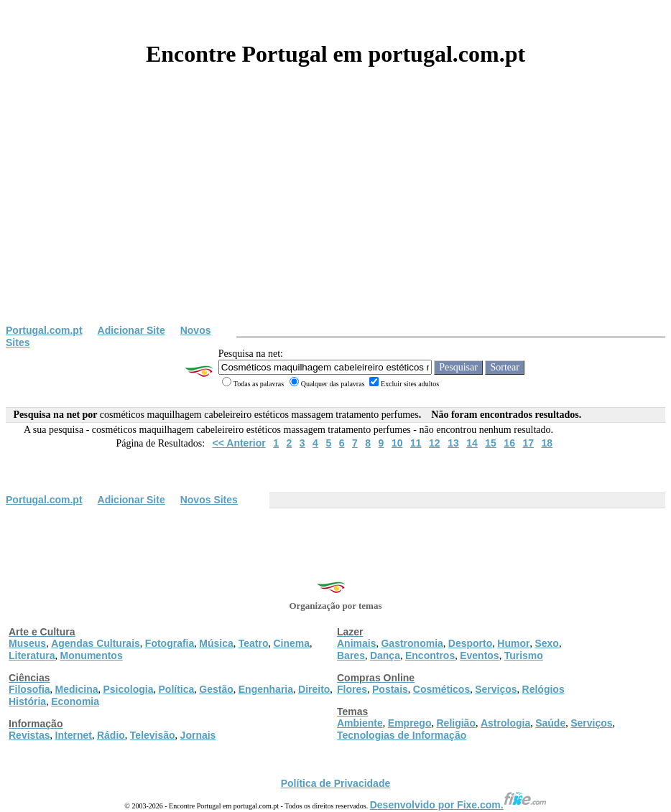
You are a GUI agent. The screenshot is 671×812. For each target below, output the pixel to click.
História (27, 701)
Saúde (550, 723)
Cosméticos (441, 689)
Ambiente (360, 723)
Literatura (32, 655)
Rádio (111, 735)
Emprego (410, 723)
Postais (390, 689)
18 (547, 443)
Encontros (430, 655)
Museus (27, 643)
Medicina (77, 689)
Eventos (479, 655)
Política (177, 689)
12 (435, 443)
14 (472, 443)
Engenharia (266, 689)
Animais (356, 643)
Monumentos (92, 655)
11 (416, 443)
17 (528, 443)
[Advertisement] (335, 217)
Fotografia (170, 643)
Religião (455, 723)
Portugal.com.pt (44, 330)
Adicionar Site (131, 330)
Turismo (524, 655)
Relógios (543, 689)
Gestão (216, 689)
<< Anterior (239, 443)
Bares (351, 655)
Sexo (546, 643)
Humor (513, 643)
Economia (75, 701)
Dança (385, 655)
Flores (352, 689)
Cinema (292, 643)
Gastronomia (412, 643)
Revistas (29, 735)
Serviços (496, 689)
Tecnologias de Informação (402, 735)
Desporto (470, 643)
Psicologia (128, 689)
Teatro (254, 643)
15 (491, 443)
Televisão (153, 735)
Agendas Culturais (96, 643)
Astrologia (505, 723)
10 (397, 443)
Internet (74, 735)
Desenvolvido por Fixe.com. (458, 805)
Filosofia (29, 689)
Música (216, 643)
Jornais (198, 735)
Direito (314, 689)
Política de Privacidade (336, 783)
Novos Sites (209, 500)
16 (509, 443)
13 (453, 443)
